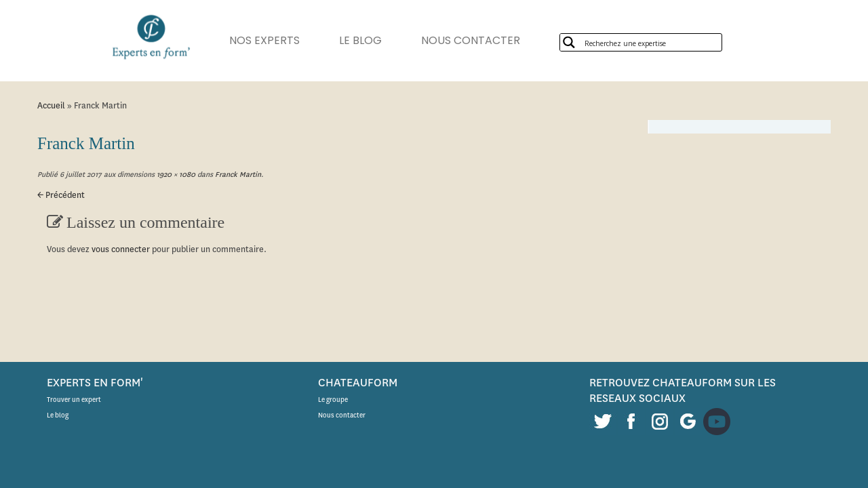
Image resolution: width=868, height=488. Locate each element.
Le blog (58, 415)
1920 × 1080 (175, 175)
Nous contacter (342, 415)
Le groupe (333, 400)
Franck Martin (237, 175)
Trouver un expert (74, 400)
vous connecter (121, 249)
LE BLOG (374, 40)
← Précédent (61, 195)
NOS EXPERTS (271, 40)
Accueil (51, 105)
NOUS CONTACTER (491, 40)
